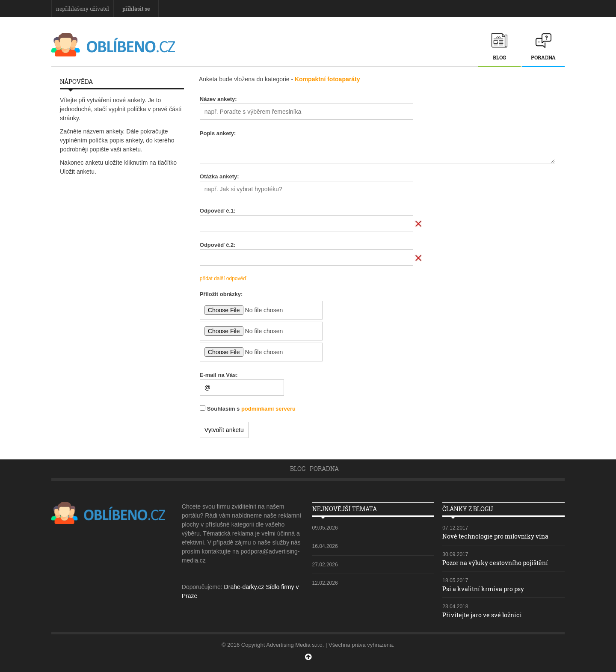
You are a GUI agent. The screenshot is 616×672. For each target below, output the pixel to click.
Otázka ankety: (219, 176)
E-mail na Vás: (219, 375)
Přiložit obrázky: (221, 294)
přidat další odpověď (223, 278)
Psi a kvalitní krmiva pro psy (483, 589)
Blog (499, 57)
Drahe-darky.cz (244, 587)
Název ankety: (218, 99)
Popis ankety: (218, 133)
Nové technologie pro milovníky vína (495, 536)
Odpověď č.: (218, 211)
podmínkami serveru (268, 409)
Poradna (543, 57)
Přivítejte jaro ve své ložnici (482, 615)
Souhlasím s (251, 409)
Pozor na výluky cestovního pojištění (495, 563)
